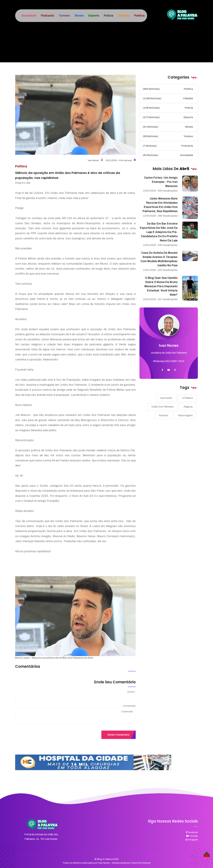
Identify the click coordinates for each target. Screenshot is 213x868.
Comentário (129, 706)
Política (168, 89)
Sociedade (168, 155)
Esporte (168, 117)
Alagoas (188, 407)
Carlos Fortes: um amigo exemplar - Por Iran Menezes (161, 182)
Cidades (168, 98)
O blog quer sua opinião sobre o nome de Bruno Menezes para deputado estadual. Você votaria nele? (161, 286)
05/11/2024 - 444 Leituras (121, 160)
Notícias (163, 415)
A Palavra (187, 398)
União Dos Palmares (162, 407)
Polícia (168, 108)
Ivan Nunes (95, 160)
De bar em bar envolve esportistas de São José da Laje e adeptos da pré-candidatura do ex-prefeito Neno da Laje (159, 232)
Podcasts (168, 146)
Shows (168, 127)
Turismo (168, 136)
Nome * (131, 692)
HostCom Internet (141, 863)
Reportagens (185, 415)
